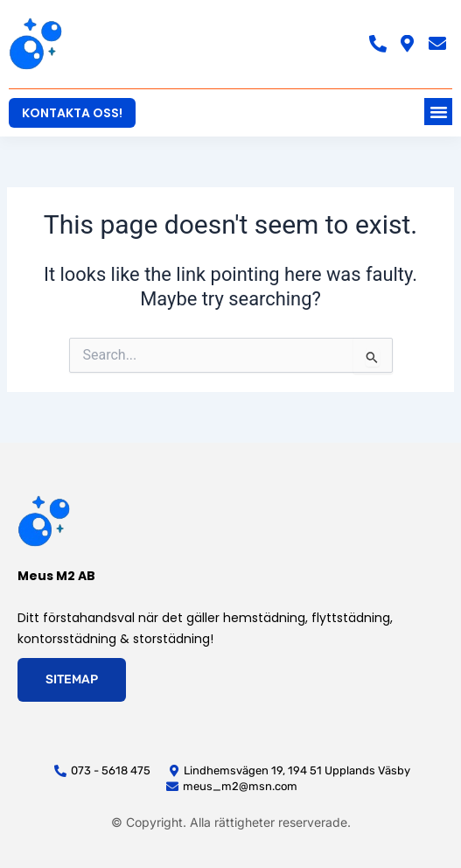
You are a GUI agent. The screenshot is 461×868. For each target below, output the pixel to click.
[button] (438, 112)
